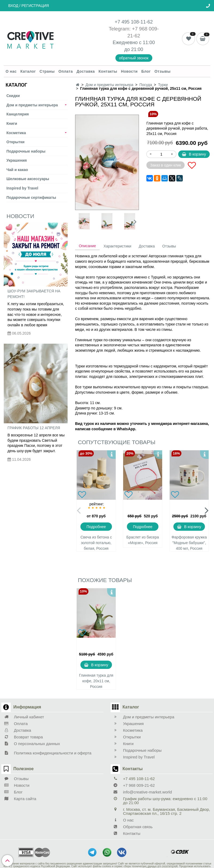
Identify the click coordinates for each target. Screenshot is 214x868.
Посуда (146, 85)
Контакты (108, 71)
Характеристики (117, 246)
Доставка (85, 71)
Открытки (15, 142)
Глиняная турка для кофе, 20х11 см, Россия (96, 681)
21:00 (137, 49)
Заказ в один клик (166, 165)
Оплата (66, 71)
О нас (11, 71)
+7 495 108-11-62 (134, 22)
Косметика (16, 133)
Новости (129, 71)
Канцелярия (18, 114)
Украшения (17, 160)
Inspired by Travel (22, 188)
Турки (163, 85)
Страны (47, 71)
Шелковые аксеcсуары (28, 179)
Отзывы (162, 71)
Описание (87, 246)
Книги (12, 123)
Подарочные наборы (26, 151)
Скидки (13, 96)
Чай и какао (17, 170)
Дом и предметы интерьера (32, 105)
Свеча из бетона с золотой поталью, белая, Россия (96, 543)
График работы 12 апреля (34, 428)
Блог (146, 71)
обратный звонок (134, 58)
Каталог (28, 71)
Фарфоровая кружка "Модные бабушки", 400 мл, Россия (189, 543)
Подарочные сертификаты (31, 197)
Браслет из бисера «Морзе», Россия (143, 540)
